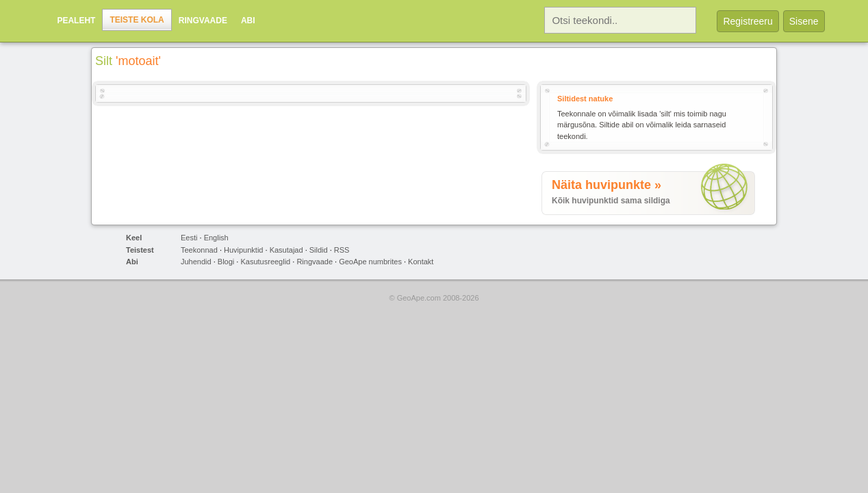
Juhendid (196, 262)
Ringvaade (203, 21)
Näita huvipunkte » (607, 185)
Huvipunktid (243, 250)
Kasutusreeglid (265, 262)
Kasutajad (286, 250)
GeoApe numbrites (370, 262)
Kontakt (421, 262)
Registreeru (748, 21)
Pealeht (76, 21)
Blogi (226, 262)
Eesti (189, 238)
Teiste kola (137, 20)
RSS (342, 250)
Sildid (319, 250)
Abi (248, 21)
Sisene (804, 21)
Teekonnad (199, 250)
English (216, 238)
